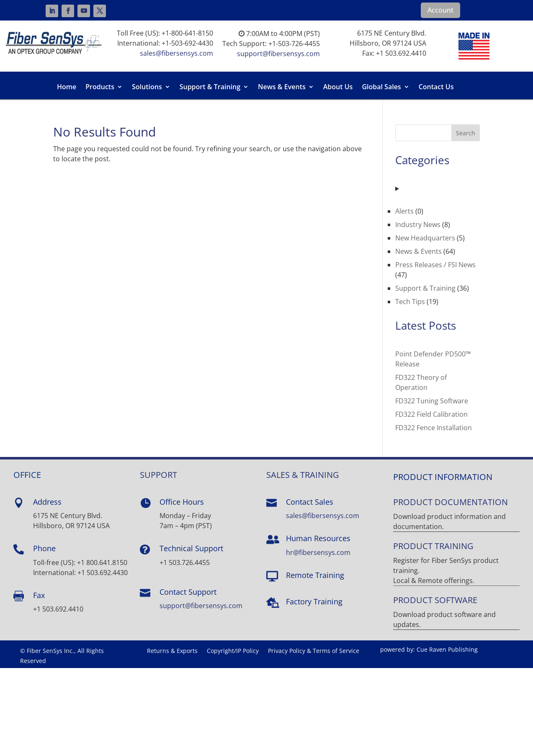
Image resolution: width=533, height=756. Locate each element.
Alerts (404, 211)
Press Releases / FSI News (435, 265)
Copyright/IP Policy (233, 651)
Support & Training (210, 88)
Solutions (147, 88)
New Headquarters (425, 238)
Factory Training (314, 601)
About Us (338, 88)
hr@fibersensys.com (318, 552)
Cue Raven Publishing (447, 649)
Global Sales (381, 88)
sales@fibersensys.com (176, 53)
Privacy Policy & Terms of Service (314, 651)
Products (100, 88)
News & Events (282, 88)
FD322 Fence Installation (434, 428)
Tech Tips (410, 302)
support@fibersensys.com (278, 54)
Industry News (418, 224)
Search (466, 133)
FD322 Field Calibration (431, 414)
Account (440, 10)
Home (67, 88)
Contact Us (436, 88)
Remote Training (315, 575)
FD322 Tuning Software (432, 401)
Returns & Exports (172, 651)
